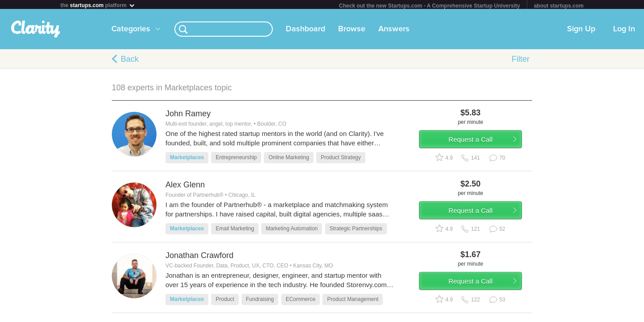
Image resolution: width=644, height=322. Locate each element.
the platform (98, 5)
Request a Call (479, 145)
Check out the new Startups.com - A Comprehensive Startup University (430, 6)
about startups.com (559, 6)
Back (130, 61)
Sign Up (581, 31)
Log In (624, 31)
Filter (521, 61)
